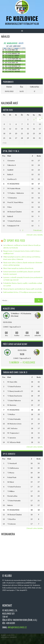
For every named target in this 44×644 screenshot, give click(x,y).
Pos (4, 156)
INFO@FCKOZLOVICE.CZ (17, 627)
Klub (9, 156)
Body (39, 156)
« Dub (4, 143)
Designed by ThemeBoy (9, 637)
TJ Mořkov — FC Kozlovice (21, 313)
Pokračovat (37, 230)
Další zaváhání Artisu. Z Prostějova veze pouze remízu (23, 292)
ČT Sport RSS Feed (14, 240)
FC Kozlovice (22, 18)
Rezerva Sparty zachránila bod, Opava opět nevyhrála (23, 289)
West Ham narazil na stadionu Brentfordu (18, 268)
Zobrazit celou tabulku (35, 235)
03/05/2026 (22, 350)
